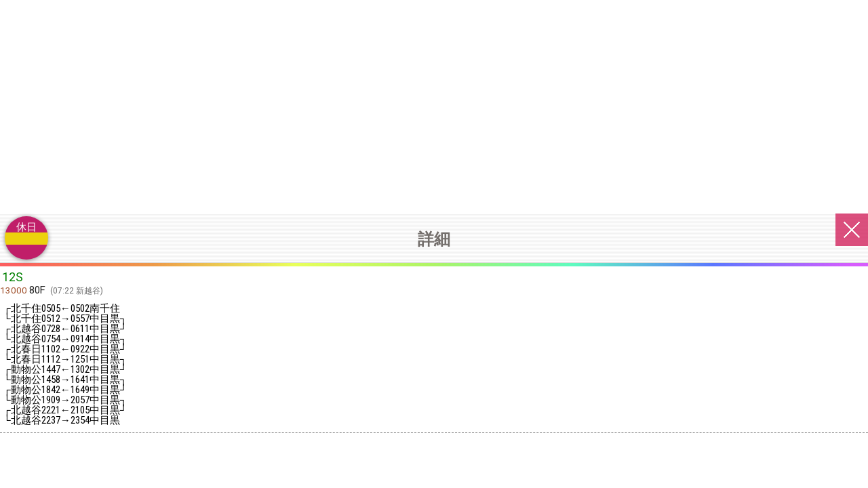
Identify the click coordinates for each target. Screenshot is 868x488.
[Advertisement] (434, 102)
